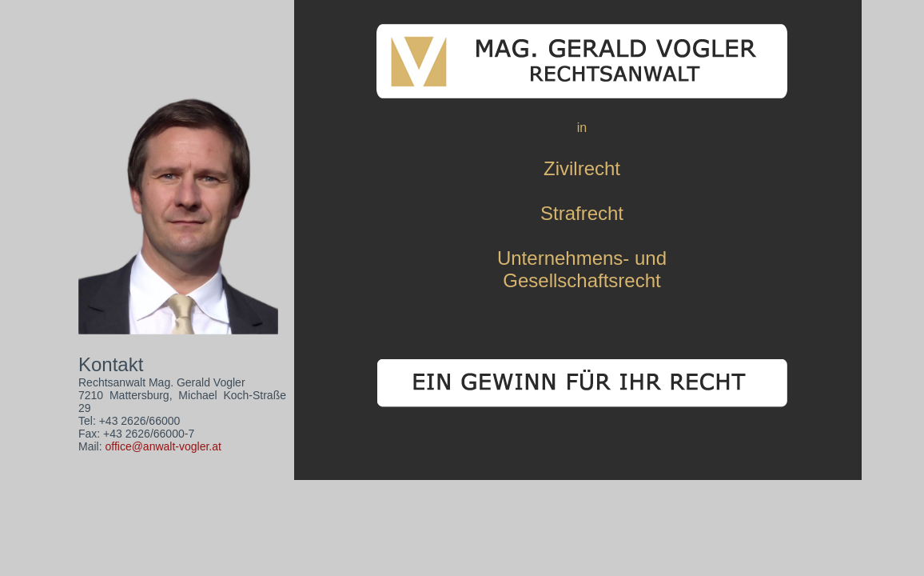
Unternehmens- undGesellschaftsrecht (582, 269)
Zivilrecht (582, 168)
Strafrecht (582, 213)
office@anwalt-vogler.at (163, 446)
